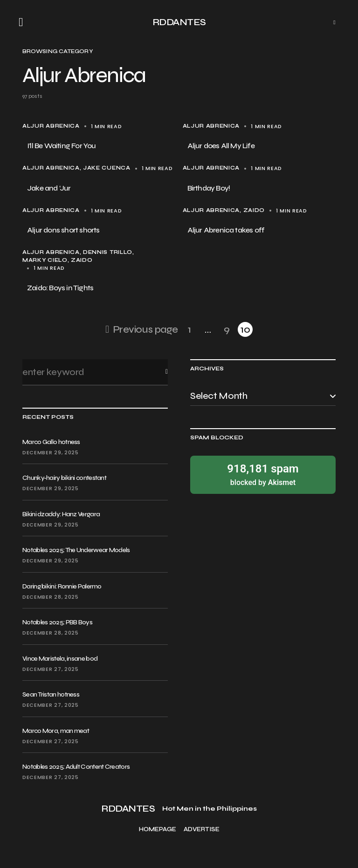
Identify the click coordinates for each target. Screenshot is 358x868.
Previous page (146, 329)
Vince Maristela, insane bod (60, 659)
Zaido (254, 210)
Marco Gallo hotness (51, 442)
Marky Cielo (45, 260)
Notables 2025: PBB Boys (57, 622)
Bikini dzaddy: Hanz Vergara (61, 514)
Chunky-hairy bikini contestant (64, 478)
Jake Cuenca (107, 168)
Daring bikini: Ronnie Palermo (62, 586)
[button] (24, 22)
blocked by (263, 474)
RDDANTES (179, 22)
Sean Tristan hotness (51, 694)
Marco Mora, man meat (56, 731)
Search (159, 372)
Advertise (202, 830)
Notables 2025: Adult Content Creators (76, 767)
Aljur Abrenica (51, 126)
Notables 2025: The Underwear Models (76, 550)
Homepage (158, 830)
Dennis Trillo (108, 252)
